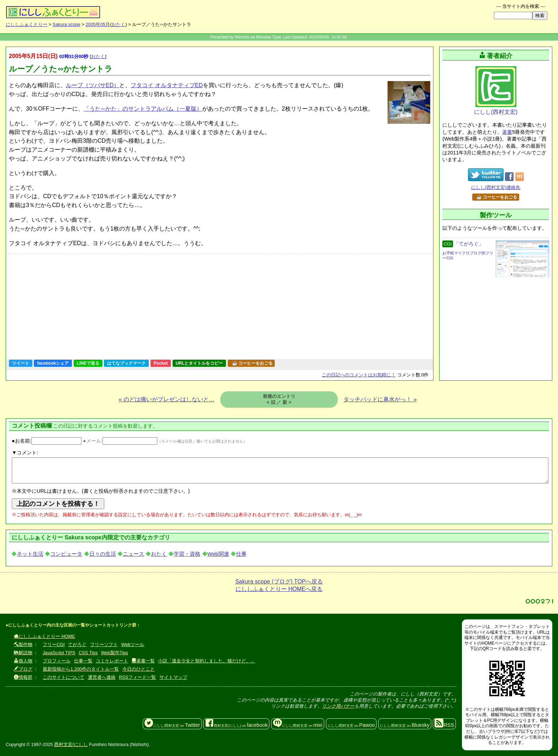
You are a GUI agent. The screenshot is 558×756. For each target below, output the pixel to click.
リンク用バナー (338, 706)
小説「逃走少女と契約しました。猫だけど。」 (207, 661)
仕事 (241, 554)
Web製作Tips (115, 653)
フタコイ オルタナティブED (167, 85)
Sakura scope (67, 24)
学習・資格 (187, 554)
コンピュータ (66, 554)
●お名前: (47, 441)
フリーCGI (54, 644)
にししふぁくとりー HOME (44, 636)
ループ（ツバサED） (93, 85)
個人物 (23, 661)
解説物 (23, 653)
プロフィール (57, 661)
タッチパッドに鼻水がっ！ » (380, 399)
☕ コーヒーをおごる (252, 363)
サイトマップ (173, 677)
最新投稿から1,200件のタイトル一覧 (81, 669)
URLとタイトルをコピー (199, 363)
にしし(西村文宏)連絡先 (496, 187)
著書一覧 (143, 661)
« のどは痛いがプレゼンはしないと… (166, 399)
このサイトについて (64, 677)
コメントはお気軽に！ (359, 375)
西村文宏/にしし (71, 744)
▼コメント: (25, 453)
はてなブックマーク (126, 363)
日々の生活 (103, 554)
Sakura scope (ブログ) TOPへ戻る (279, 581)
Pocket (161, 363)
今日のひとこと (139, 669)
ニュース (133, 554)
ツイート (21, 363)
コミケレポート (112, 661)
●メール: (120, 441)
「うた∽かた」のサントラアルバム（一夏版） (143, 109)
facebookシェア (53, 363)
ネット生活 (30, 554)
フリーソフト (104, 644)
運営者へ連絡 (102, 677)
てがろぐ (77, 644)
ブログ (23, 669)
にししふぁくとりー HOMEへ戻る (279, 589)
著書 (507, 132)
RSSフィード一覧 (137, 677)
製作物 (23, 644)
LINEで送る (88, 363)
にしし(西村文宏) (496, 91)
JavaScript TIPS (59, 653)
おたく (118, 24)
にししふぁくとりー (27, 24)
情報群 (23, 677)
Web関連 (218, 554)
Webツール (133, 644)
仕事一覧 (83, 661)
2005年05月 (98, 24)
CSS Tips (88, 653)
